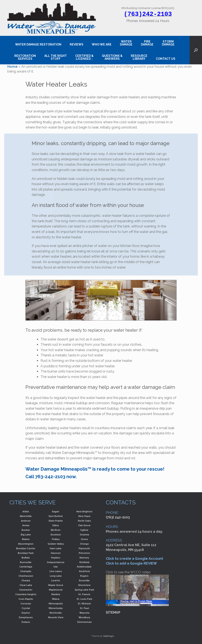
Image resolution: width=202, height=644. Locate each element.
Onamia (84, 535)
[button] (196, 50)
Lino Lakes (56, 571)
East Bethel (56, 516)
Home (12, 67)
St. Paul (84, 608)
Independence (56, 562)
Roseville (84, 580)
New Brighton (84, 512)
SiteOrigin (109, 636)
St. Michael (84, 604)
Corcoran (26, 604)
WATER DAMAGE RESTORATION (38, 44)
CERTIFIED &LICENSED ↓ (84, 57)
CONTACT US (166, 59)
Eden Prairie (56, 521)
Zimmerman (84, 622)
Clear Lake (26, 585)
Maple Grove (56, 585)
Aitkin (26, 512)
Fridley (56, 539)
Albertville (26, 516)
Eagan (56, 512)
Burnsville (26, 562)
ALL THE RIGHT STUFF (56, 57)
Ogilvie (84, 530)
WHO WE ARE (102, 44)
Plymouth (84, 548)
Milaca (56, 599)
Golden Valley (56, 544)
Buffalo (26, 558)
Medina (56, 594)
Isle (56, 567)
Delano (26, 622)
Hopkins (56, 558)
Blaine (26, 539)
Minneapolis (56, 604)
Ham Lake (56, 548)
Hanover (56, 553)
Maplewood (56, 590)
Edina (56, 525)
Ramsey (84, 558)
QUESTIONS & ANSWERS (112, 57)
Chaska (26, 580)
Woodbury (84, 617)
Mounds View (56, 617)
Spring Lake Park (84, 590)
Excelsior (56, 535)
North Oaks (84, 521)
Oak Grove (84, 525)
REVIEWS (77, 44)
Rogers (84, 576)
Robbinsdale (84, 567)
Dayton (26, 613)
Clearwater (26, 590)
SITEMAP (113, 612)
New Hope (84, 516)
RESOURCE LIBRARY (139, 57)
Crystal (26, 608)
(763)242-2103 (148, 14)
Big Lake (26, 535)
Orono (84, 539)
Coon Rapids (26, 599)
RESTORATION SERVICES (25, 57)
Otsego (84, 544)
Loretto (56, 580)
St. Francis (84, 594)
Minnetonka (56, 608)
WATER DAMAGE (126, 43)
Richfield (84, 562)
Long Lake (56, 576)
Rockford (84, 571)
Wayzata (84, 613)
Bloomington (26, 544)
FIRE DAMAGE (147, 43)
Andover (26, 521)
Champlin (26, 571)
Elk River (56, 530)
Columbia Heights (26, 594)
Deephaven (26, 617)
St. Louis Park (84, 599)
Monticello (56, 613)
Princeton (84, 553)
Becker (26, 530)
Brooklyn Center (26, 548)
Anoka (26, 525)
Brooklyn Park (26, 553)
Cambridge (26, 567)
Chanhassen (26, 576)
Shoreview (84, 585)
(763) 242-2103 (118, 517)
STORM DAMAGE (168, 43)
